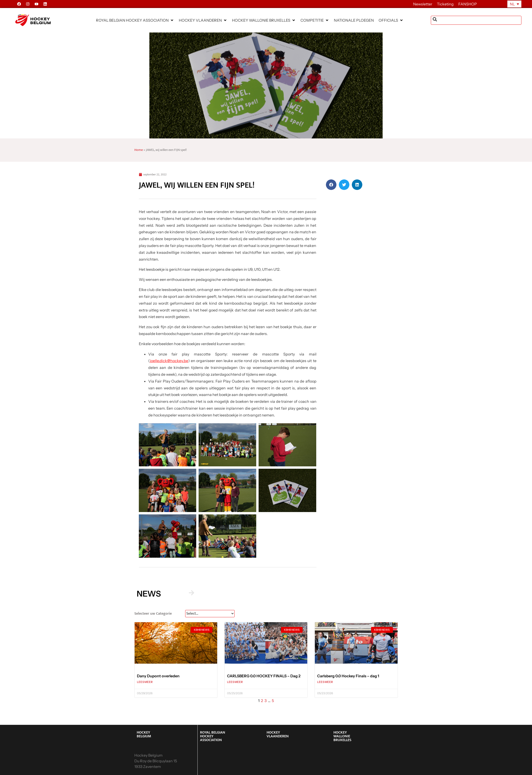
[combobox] (476, 20)
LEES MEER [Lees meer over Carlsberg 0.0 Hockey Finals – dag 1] (325, 682)
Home (139, 150)
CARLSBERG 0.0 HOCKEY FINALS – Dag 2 (264, 676)
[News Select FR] (210, 614)
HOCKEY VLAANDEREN (278, 734)
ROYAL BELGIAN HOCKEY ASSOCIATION (213, 736)
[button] (135, 20)
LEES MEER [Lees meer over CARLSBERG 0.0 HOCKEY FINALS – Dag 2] (235, 682)
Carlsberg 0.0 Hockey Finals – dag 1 (348, 676)
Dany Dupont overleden (158, 676)
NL (512, 4)
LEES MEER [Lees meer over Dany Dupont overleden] (145, 682)
